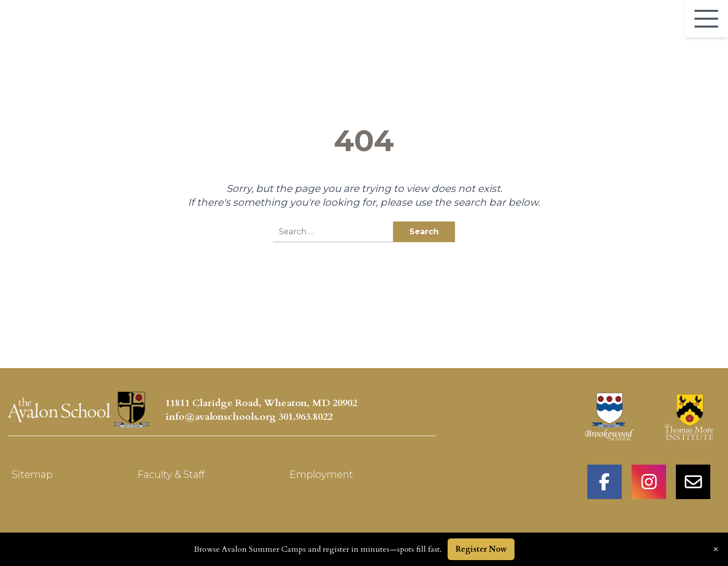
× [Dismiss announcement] (716, 549)
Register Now (481, 549)
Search (424, 232)
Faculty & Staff (171, 474)
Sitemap (32, 474)
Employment (321, 474)
